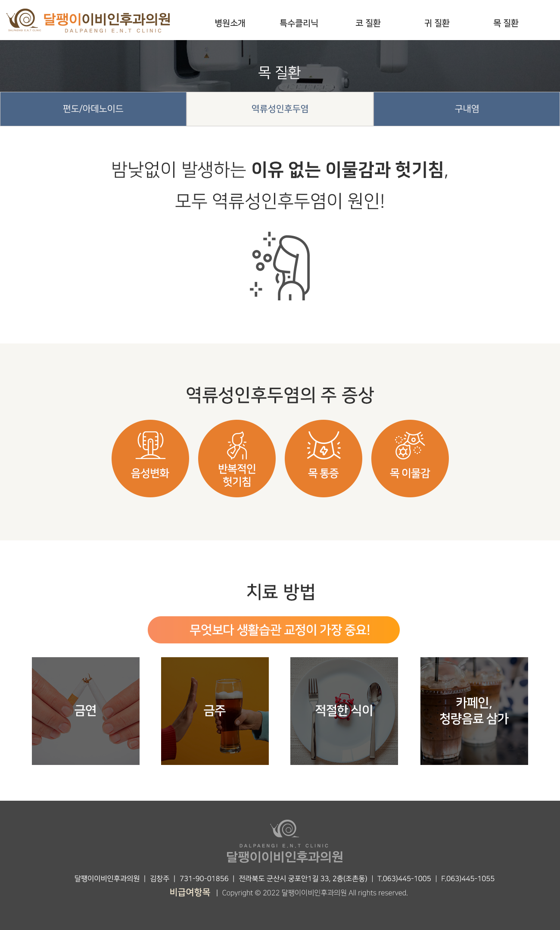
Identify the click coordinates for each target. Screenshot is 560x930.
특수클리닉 (299, 23)
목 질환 (506, 23)
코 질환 (368, 23)
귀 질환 (437, 23)
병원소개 (230, 23)
